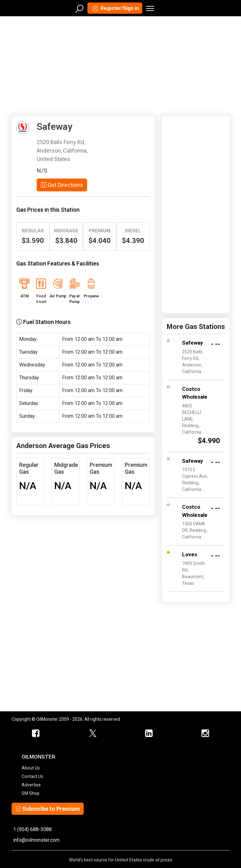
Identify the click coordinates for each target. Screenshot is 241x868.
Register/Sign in (115, 9)
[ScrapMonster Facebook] (36, 734)
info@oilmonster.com (36, 840)
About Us (31, 768)
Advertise (31, 785)
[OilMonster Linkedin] (149, 734)
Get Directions (62, 185)
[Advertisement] (121, 65)
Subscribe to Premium (48, 809)
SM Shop (31, 793)
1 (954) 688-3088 (32, 829)
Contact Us (32, 776)
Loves (190, 554)
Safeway (193, 343)
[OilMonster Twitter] (92, 734)
